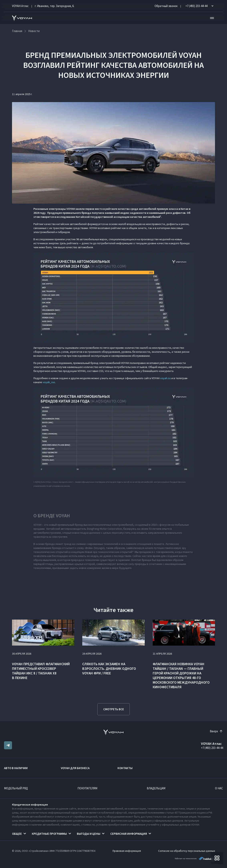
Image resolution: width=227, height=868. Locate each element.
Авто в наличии (16, 768)
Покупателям (87, 788)
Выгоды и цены (89, 834)
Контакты (125, 768)
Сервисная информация (129, 834)
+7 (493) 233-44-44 (212, 748)
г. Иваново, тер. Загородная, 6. (55, 6)
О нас (219, 788)
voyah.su (165, 378)
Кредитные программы (49, 834)
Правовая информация (127, 851)
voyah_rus (49, 382)
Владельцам (156, 788)
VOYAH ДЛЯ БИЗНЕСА (75, 768)
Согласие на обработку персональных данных (187, 851)
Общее (17, 834)
